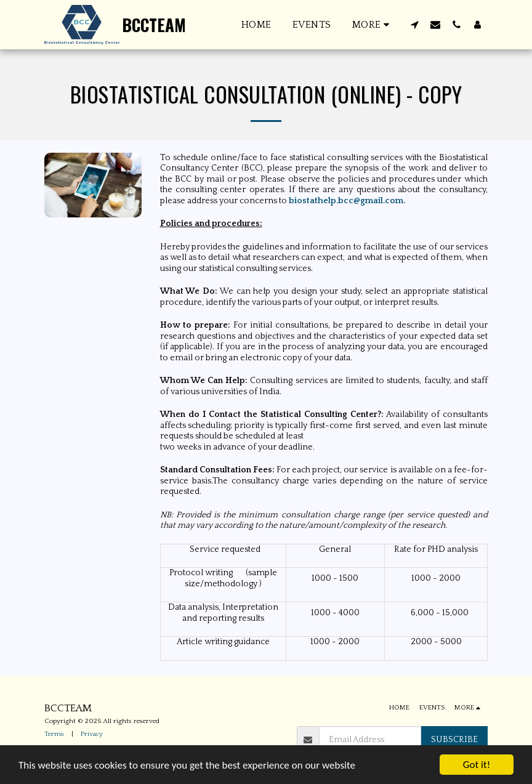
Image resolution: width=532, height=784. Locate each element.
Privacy (92, 734)
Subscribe (454, 740)
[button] (414, 24)
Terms (54, 734)
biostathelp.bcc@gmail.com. (347, 201)
